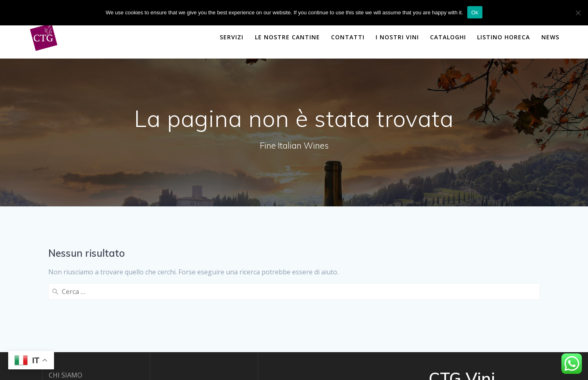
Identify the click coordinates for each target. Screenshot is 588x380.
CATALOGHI (448, 37)
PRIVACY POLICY (74, 335)
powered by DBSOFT (80, 356)
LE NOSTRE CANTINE (287, 37)
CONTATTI (348, 37)
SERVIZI (232, 37)
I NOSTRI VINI (397, 37)
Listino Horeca (504, 37)
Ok (475, 12)
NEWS (550, 37)
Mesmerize (473, 343)
